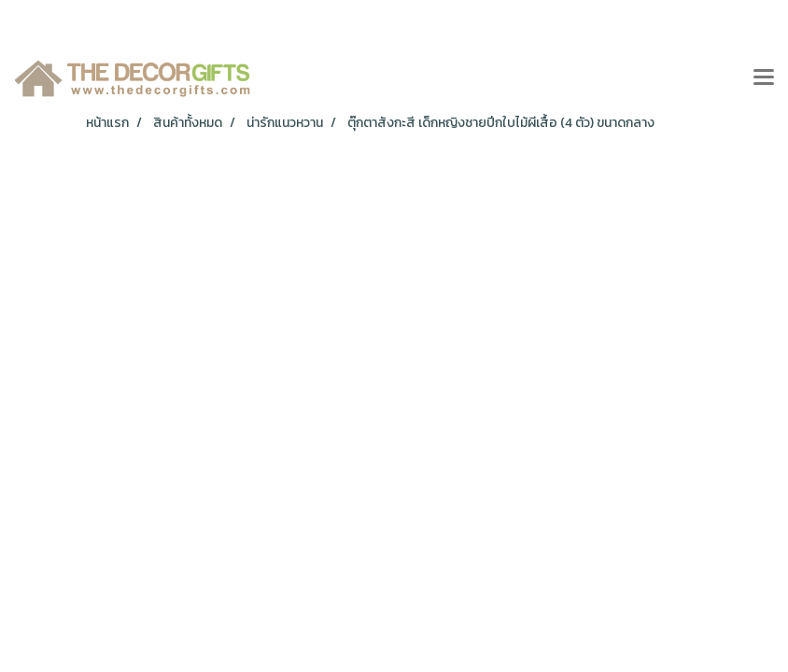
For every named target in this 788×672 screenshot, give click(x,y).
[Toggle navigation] (764, 78)
